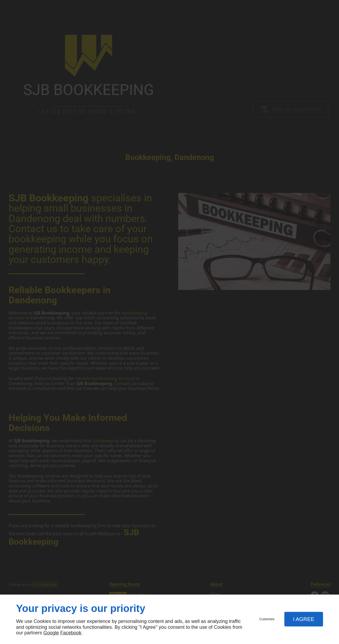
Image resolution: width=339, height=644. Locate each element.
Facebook (71, 633)
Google (51, 633)
